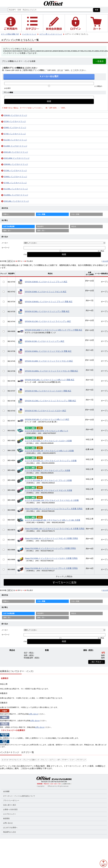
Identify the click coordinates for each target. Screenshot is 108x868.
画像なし (6, 214)
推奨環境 (6, 819)
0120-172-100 (49, 782)
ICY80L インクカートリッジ (15, 183)
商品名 (74, 226)
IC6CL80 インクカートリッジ (16, 152)
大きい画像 (75, 214)
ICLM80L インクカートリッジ (16, 195)
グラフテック (81, 760)
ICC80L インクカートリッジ (15, 171)
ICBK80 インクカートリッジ (15, 115)
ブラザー (65, 760)
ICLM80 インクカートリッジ (15, 146)
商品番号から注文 (10, 832)
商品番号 (40, 226)
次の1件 (105, 261)
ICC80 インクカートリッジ (15, 121)
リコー (72, 760)
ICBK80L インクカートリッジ (16, 164)
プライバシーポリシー (11, 800)
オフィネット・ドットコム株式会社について (19, 796)
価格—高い (41, 231)
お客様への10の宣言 (10, 809)
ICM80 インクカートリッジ (15, 128)
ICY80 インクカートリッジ (15, 134)
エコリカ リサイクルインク (11, 760)
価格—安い (7, 231)
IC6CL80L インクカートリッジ (16, 201)
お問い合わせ (33, 714)
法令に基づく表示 (10, 805)
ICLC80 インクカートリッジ (15, 140)
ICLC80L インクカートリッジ (16, 189)
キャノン (44, 760)
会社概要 (6, 791)
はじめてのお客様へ (10, 828)
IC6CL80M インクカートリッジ (16, 158)
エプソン (53, 760)
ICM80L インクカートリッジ (15, 177)
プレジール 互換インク (31, 760)
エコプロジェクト (10, 814)
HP (59, 760)
